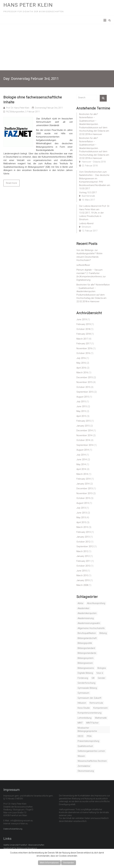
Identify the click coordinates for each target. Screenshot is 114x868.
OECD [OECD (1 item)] (80, 736)
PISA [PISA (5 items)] (89, 736)
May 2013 (81, 517)
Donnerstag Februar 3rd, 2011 (49, 108)
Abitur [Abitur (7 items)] (81, 603)
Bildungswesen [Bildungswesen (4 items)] (85, 663)
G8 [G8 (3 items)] (93, 678)
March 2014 (82, 474)
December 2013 (85, 488)
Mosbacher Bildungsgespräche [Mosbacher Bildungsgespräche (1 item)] (87, 730)
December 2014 (85, 431)
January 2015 (83, 426)
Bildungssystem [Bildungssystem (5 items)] (86, 658)
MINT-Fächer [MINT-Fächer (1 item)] (92, 723)
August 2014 (83, 450)
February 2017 (83, 344)
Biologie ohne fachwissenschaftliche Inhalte (33, 100)
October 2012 (83, 542)
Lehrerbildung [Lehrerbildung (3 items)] (85, 718)
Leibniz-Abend (86, 223)
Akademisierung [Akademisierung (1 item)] (86, 618)
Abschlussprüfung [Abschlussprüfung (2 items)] (96, 603)
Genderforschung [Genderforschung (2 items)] (86, 683)
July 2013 (81, 508)
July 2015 (81, 402)
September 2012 (85, 546)
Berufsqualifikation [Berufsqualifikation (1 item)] (87, 633)
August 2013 (83, 503)
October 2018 (83, 329)
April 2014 (81, 469)
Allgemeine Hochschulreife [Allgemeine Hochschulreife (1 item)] (91, 628)
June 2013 (82, 513)
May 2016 (81, 363)
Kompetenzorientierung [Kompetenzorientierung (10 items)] (90, 713)
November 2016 (84, 348)
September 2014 (85, 445)
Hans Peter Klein (28, 5)
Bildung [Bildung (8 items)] (103, 633)
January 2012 (83, 556)
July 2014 (81, 455)
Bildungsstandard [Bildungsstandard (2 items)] (86, 648)
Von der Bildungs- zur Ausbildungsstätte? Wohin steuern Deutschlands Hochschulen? (89, 255)
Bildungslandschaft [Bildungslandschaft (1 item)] (87, 638)
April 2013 (81, 522)
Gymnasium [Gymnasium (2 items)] (83, 693)
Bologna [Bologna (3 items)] (102, 668)
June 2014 (82, 459)
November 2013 (84, 493)
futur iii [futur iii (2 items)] (100, 673)
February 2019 (83, 324)
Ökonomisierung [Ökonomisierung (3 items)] (86, 771)
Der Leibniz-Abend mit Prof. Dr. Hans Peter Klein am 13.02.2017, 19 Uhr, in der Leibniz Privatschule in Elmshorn (94, 213)
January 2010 (83, 580)
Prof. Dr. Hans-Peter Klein (18, 108)
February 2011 (83, 561)
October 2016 (83, 353)
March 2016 (82, 373)
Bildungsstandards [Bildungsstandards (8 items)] (87, 653)
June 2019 (82, 319)
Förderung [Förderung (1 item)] (83, 678)
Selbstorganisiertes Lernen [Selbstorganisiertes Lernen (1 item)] (91, 751)
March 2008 (82, 585)
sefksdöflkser (83, 265)
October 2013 (83, 498)
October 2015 (83, 387)
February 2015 (83, 421)
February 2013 (83, 532)
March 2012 (82, 551)
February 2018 (83, 334)
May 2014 (81, 464)
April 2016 (81, 368)
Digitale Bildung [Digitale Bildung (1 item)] (85, 673)
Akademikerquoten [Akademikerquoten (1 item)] (87, 613)
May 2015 (81, 411)
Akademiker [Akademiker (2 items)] (83, 608)
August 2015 (83, 397)
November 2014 (84, 435)
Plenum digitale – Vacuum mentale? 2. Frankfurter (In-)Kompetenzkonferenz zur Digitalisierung (91, 275)
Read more (12, 183)
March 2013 (82, 527)
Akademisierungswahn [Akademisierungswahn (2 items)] (89, 623)
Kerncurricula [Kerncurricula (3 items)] (96, 703)
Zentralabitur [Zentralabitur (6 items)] (84, 766)
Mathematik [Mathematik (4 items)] (101, 718)
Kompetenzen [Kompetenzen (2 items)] (100, 708)
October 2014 (83, 440)
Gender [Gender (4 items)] (102, 678)
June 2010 (82, 571)
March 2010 (82, 575)
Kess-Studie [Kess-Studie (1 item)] (84, 708)
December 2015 (85, 377)
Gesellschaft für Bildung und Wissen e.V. (20, 848)
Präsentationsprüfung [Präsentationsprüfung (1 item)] (88, 741)
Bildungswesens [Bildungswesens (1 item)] (86, 668)
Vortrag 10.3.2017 (88, 193)
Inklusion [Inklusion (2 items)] (82, 703)
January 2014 (83, 484)
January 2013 (83, 537)
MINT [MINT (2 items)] (80, 723)
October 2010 (83, 566)
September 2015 (85, 392)
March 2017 (82, 339)
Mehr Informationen (49, 863)
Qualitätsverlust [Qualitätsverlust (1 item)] (85, 746)
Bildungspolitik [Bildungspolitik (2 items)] (85, 643)
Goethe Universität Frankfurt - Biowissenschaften (24, 845)
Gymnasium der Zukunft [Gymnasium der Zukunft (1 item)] (89, 698)
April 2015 (81, 416)
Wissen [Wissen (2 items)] (81, 756)
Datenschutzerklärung (13, 829)
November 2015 (84, 382)
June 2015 (82, 406)
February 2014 (83, 479)
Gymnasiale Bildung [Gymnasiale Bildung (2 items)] (87, 688)
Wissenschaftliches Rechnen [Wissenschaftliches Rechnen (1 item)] (92, 761)
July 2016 (81, 358)
